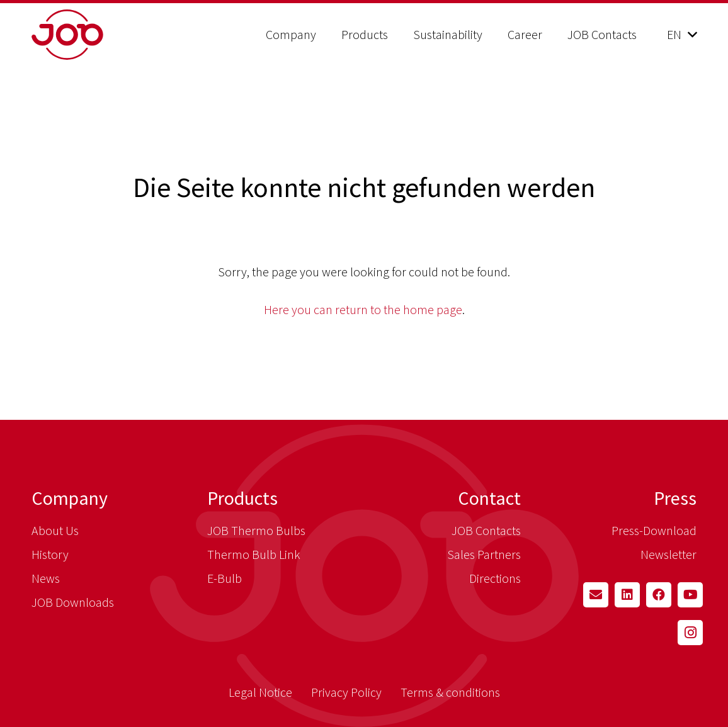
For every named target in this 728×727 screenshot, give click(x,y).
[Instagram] (690, 633)
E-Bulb (225, 578)
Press (675, 498)
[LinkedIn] (627, 595)
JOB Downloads (73, 602)
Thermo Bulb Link (254, 554)
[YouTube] (690, 595)
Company (70, 498)
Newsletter (668, 554)
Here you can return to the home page (363, 309)
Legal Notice (260, 692)
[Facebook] (659, 595)
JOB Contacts (486, 530)
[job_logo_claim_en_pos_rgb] (99, 35)
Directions (495, 578)
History (50, 554)
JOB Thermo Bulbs (256, 530)
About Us (55, 530)
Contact (489, 498)
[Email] (596, 595)
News (46, 578)
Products (242, 498)
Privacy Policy (346, 692)
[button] (682, 35)
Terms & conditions (450, 692)
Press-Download (654, 530)
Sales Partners (484, 554)
